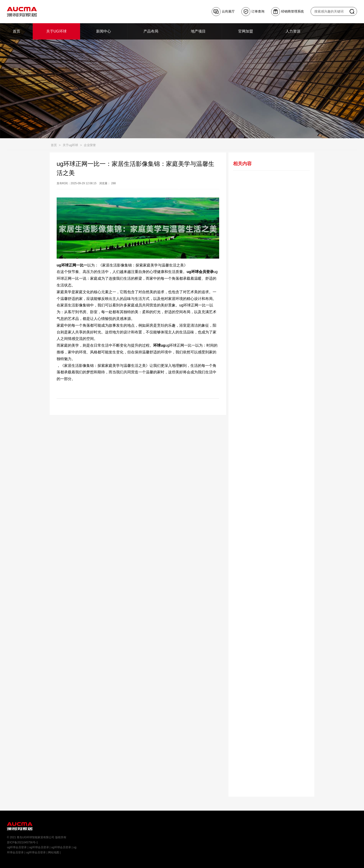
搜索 (352, 11)
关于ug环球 (70, 145)
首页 (54, 145)
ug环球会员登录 (17, 847)
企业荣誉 (90, 145)
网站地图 (54, 852)
